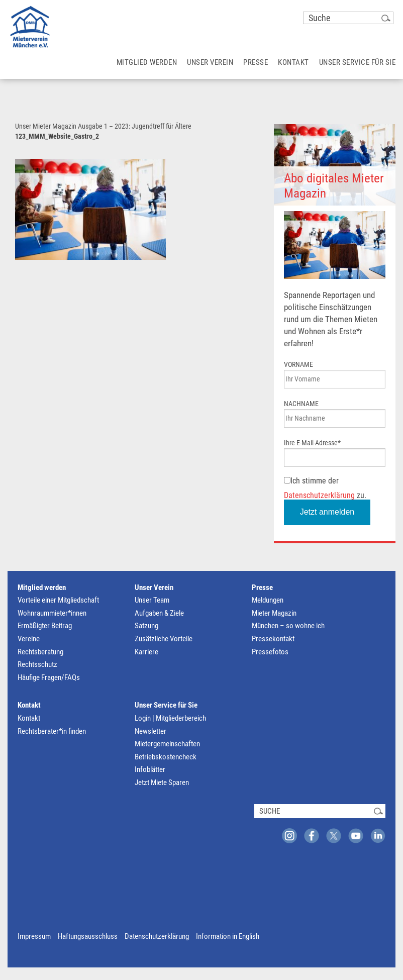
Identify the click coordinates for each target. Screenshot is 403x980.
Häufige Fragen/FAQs (49, 677)
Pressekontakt (273, 639)
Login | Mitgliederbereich (170, 718)
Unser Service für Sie (166, 705)
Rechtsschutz (37, 664)
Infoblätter (150, 769)
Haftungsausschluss (88, 936)
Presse (262, 587)
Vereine (29, 639)
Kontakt (29, 705)
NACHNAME (301, 404)
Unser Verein (154, 587)
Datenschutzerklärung (319, 495)
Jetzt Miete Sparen (162, 782)
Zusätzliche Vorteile (164, 639)
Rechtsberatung (40, 652)
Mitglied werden (42, 587)
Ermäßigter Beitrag (45, 626)
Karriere (146, 652)
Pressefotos (270, 652)
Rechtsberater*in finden (52, 731)
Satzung (146, 626)
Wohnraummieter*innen (52, 613)
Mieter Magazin (274, 613)
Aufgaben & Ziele (159, 613)
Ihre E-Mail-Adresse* (312, 443)
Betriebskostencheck (166, 757)
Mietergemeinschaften (167, 744)
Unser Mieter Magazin (46, 126)
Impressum (34, 936)
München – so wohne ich (288, 626)
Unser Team (152, 600)
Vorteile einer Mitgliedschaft (58, 600)
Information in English (228, 936)
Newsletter (150, 731)
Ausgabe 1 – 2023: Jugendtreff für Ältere (135, 126)
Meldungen (268, 600)
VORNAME (298, 364)
